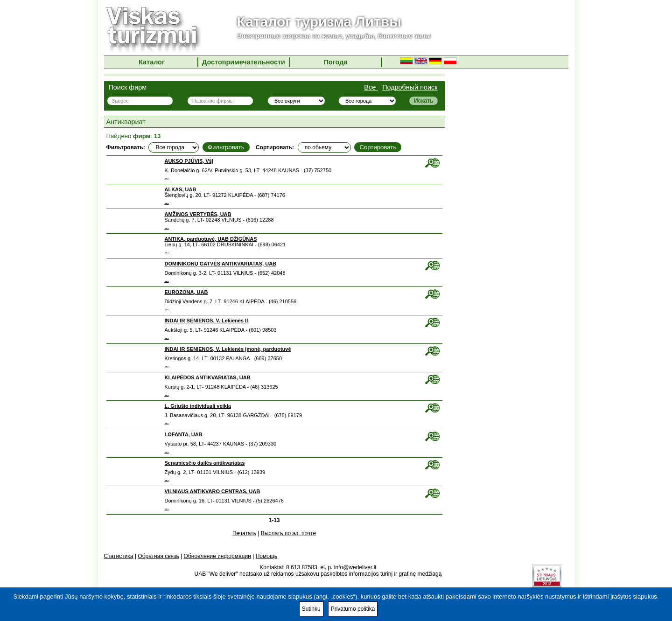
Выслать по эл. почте (288, 533)
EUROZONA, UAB (186, 292)
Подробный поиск (410, 87)
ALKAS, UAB (181, 189)
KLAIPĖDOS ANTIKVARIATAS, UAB (208, 377)
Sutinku (311, 609)
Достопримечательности (244, 62)
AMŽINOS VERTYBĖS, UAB (198, 214)
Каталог (152, 62)
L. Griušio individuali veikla (198, 406)
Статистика (119, 556)
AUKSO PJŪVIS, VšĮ (189, 161)
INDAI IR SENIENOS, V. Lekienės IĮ (206, 321)
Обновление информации (217, 556)
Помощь (266, 556)
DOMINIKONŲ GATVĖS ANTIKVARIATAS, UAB (221, 264)
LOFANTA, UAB (184, 434)
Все (371, 87)
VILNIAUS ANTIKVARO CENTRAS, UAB (213, 491)
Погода (336, 62)
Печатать (244, 533)
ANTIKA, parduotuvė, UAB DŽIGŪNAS (211, 239)
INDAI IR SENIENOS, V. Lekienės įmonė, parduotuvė (228, 349)
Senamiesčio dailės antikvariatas (205, 463)
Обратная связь (158, 556)
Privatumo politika (353, 609)
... (167, 177)
